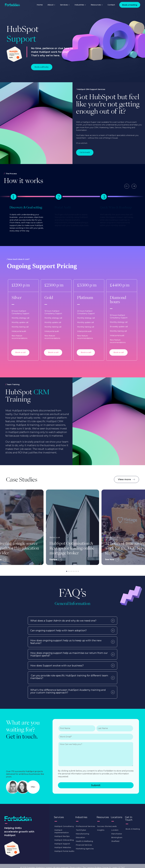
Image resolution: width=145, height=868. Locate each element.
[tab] (67, 571)
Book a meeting (130, 5)
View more (126, 479)
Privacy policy (75, 864)
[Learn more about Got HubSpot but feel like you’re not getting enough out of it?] (85, 152)
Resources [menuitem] (97, 5)
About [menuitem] (51, 5)
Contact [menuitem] (111, 5)
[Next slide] (134, 186)
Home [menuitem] (40, 5)
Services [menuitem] (65, 5)
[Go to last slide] (127, 186)
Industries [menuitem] (80, 5)
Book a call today (42, 67)
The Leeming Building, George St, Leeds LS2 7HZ (104, 864)
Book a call (20, 352)
